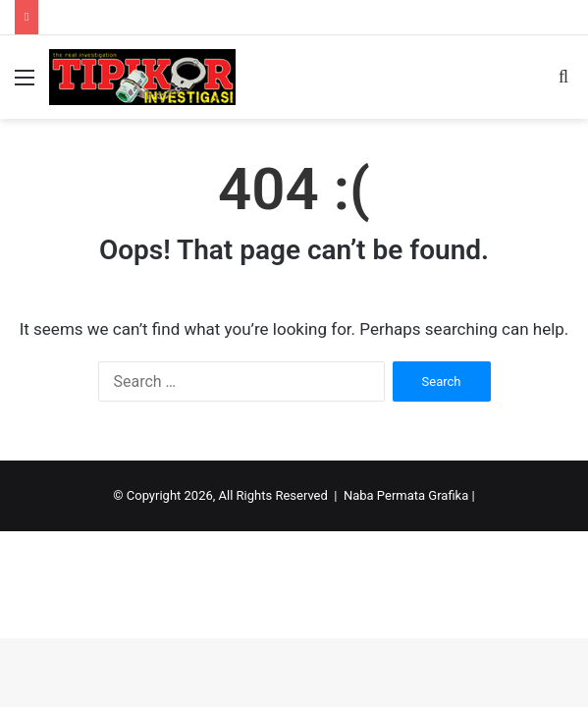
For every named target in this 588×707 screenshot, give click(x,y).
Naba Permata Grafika (406, 495)
